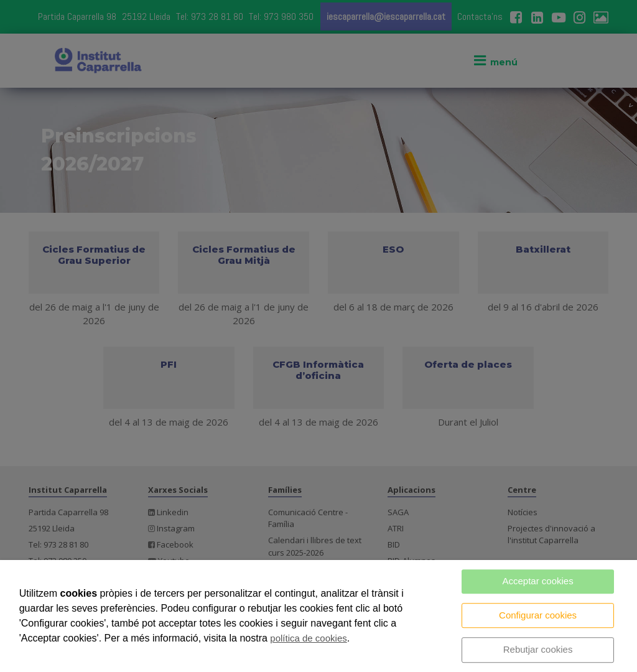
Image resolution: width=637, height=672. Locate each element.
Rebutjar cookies (538, 649)
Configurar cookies (538, 615)
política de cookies (308, 638)
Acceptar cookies (537, 581)
